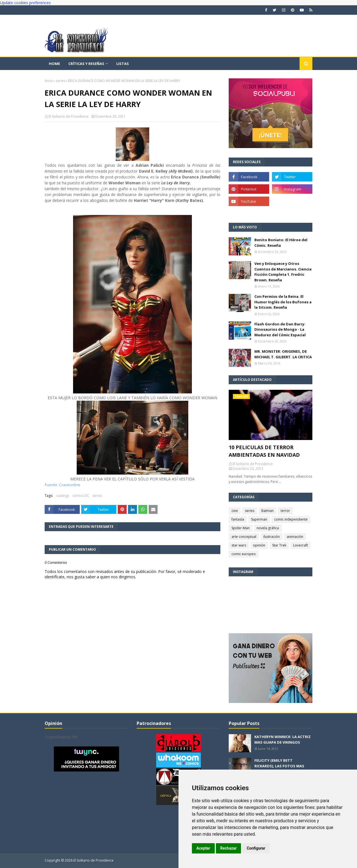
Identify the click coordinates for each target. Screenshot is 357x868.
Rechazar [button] (229, 848)
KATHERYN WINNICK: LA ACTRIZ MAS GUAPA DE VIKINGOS (283, 739)
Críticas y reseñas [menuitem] (86, 64)
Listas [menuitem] (123, 64)
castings (63, 496)
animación (295, 537)
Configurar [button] (256, 848)
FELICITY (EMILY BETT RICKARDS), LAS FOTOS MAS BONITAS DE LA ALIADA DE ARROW (279, 769)
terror (285, 511)
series (61, 81)
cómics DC (81, 496)
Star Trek (279, 545)
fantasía (238, 519)
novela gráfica (268, 528)
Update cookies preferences (25, 3)
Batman (267, 511)
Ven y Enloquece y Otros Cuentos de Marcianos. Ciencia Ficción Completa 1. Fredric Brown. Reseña (283, 272)
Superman (259, 519)
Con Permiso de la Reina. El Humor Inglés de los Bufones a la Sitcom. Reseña (283, 302)
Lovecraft (301, 545)
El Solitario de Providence (69, 116)
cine (235, 511)
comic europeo (244, 554)
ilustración (272, 537)
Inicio (49, 81)
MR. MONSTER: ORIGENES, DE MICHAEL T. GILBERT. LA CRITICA (283, 354)
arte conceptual (244, 537)
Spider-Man (241, 528)
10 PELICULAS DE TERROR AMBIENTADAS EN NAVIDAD (264, 451)
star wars (239, 545)
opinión (259, 545)
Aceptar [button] (203, 848)
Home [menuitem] (54, 64)
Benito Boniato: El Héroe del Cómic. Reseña (281, 243)
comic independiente (291, 519)
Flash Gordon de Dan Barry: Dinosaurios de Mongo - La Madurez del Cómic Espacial (280, 329)
